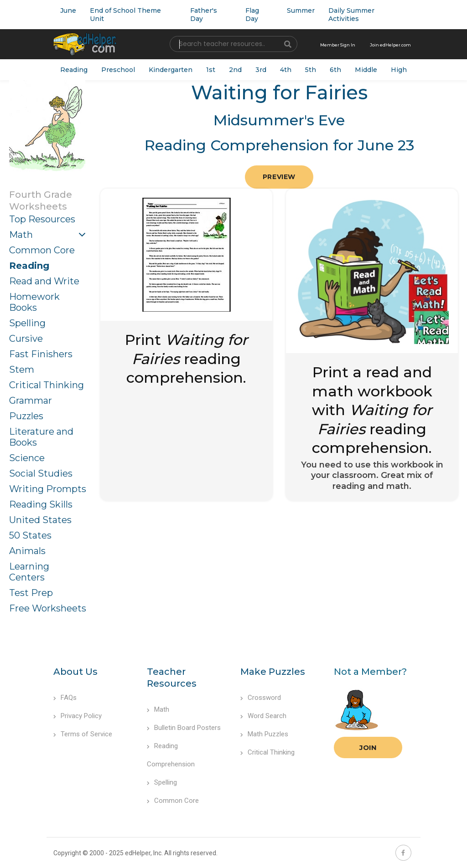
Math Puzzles (264, 734)
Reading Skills (41, 504)
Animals (27, 551)
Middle (366, 70)
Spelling (27, 323)
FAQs (65, 698)
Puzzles (26, 416)
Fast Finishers (41, 354)
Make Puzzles (273, 672)
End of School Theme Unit (125, 15)
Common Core (42, 250)
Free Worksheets (48, 608)
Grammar (31, 401)
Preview (279, 177)
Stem (22, 370)
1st (211, 70)
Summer (301, 10)
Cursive (26, 339)
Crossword (261, 698)
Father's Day (204, 15)
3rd (261, 70)
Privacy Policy (78, 716)
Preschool (118, 70)
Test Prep (31, 593)
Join (368, 747)
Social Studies (41, 473)
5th (311, 70)
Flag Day (252, 15)
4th (286, 70)
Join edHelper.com (390, 45)
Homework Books (34, 302)
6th (335, 70)
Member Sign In (338, 45)
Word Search (263, 716)
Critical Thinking (47, 385)
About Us (75, 672)
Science (27, 458)
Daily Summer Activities (351, 15)
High (399, 70)
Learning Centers (29, 572)
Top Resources (42, 219)
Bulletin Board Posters (184, 728)
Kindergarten (171, 70)
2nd (235, 70)
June (68, 10)
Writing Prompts (48, 489)
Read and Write (44, 281)
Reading (74, 70)
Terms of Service (83, 734)
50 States (30, 535)
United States (40, 520)
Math (21, 235)
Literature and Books (41, 437)
